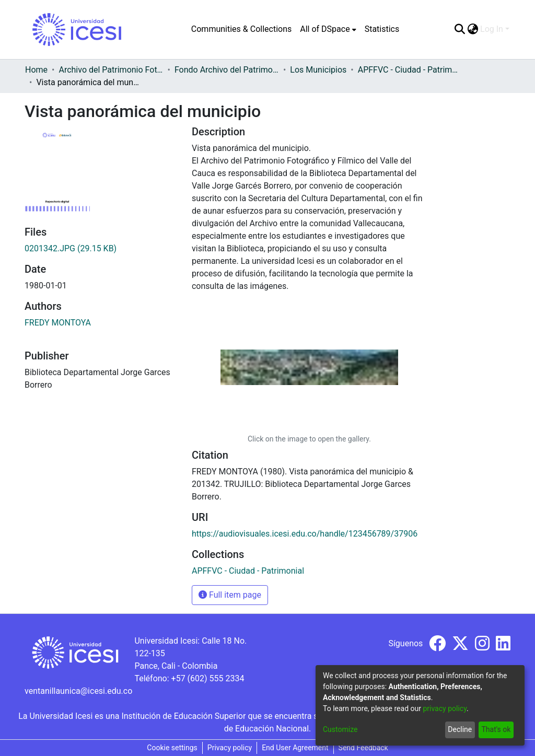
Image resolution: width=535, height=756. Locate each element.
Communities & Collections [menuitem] (241, 29)
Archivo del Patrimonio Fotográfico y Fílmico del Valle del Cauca (111, 70)
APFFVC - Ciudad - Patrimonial (410, 70)
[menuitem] (328, 29)
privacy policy (445, 708)
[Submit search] (460, 29)
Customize (340, 729)
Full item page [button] (230, 595)
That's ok (496, 729)
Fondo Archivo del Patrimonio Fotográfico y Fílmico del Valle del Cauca (227, 70)
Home (36, 70)
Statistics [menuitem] (382, 29)
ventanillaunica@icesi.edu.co (78, 691)
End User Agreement (295, 748)
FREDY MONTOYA (58, 323)
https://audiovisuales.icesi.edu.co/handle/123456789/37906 (305, 534)
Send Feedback (363, 748)
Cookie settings (172, 748)
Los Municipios (318, 70)
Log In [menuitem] (492, 29)
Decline (460, 729)
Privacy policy (230, 748)
